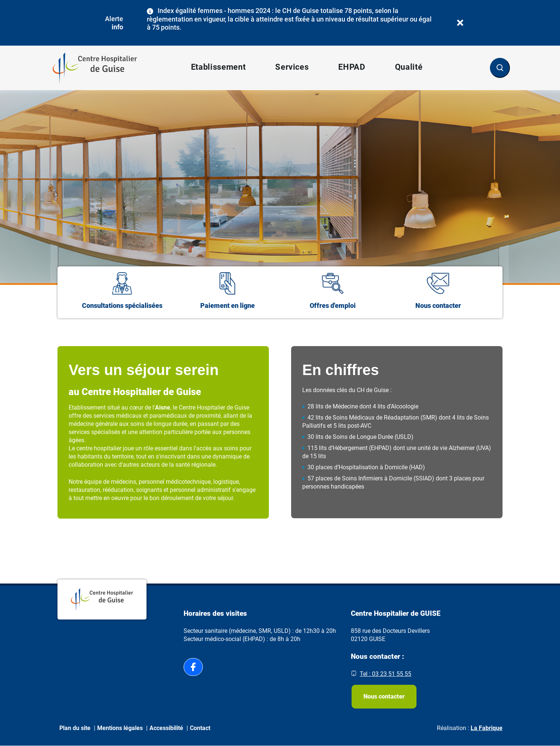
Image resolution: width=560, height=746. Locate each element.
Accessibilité (166, 728)
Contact (200, 728)
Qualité (409, 67)
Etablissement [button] (218, 67)
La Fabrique (487, 728)
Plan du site (75, 728)
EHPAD (352, 67)
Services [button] (292, 67)
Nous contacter (384, 696)
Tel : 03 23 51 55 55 (386, 674)
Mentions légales (120, 728)
